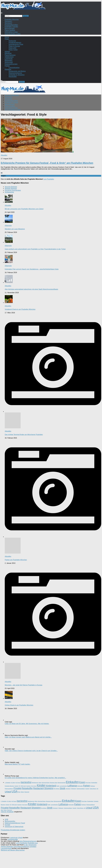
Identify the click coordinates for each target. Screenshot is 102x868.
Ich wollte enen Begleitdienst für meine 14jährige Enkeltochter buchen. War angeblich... (35, 778)
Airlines (7, 51)
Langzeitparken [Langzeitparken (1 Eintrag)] (63, 786)
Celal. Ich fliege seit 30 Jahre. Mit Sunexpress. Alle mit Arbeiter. (27, 724)
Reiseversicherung (15, 73)
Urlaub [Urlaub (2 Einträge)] (8, 792)
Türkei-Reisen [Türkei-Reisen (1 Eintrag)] (93, 789)
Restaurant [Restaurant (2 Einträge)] (39, 788)
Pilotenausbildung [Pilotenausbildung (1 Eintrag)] (9, 789)
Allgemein (8, 226)
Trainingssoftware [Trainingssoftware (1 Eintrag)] (81, 789)
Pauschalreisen (10, 55)
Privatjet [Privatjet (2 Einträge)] (17, 788)
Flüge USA (13, 48)
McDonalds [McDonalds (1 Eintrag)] (80, 786)
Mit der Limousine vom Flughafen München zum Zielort (24, 209)
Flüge (7, 39)
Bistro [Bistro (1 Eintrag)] (40, 783)
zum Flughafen (49, 179)
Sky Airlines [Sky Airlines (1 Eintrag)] (57, 789)
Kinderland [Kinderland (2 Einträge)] (51, 786)
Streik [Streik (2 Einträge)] (62, 788)
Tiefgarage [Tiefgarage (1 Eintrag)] (74, 789)
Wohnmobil (9, 62)
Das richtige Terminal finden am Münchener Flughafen (24, 435)
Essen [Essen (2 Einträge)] (82, 782)
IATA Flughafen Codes (13, 34)
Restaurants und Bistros (17, 71)
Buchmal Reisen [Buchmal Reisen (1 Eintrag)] (46, 783)
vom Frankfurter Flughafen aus (27, 843)
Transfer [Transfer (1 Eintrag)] (87, 789)
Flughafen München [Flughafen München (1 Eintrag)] (9, 786)
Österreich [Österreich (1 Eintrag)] (27, 792)
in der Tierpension (30, 845)
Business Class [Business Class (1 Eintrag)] (54, 783)
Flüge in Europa (14, 46)
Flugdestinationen (15, 43)
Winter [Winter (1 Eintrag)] (22, 792)
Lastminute (9, 59)
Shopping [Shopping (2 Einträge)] (49, 788)
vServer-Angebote (7, 812)
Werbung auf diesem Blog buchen (13, 850)
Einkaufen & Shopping (17, 75)
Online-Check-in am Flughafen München (19, 705)
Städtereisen (9, 57)
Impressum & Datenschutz (14, 827)
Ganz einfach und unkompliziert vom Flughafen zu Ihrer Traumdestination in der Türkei (35, 249)
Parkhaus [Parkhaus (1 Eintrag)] (93, 786)
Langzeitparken (14, 68)
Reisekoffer (13, 77)
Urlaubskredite (13, 839)
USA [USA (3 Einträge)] (15, 791)
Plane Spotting (10, 30)
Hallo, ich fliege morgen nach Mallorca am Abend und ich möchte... (28, 737)
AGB (6, 819)
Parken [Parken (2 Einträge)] (86, 786)
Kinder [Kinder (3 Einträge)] (41, 785)
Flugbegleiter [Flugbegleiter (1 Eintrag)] (94, 783)
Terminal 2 (8, 23)
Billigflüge (8, 53)
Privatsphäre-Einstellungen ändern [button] (13, 830)
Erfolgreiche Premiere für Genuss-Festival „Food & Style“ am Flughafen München (47, 163)
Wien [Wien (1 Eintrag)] (19, 792)
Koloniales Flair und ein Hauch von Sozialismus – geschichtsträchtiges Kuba (32, 269)
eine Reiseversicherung (28, 841)
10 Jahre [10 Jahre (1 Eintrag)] (13, 783)
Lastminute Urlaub (16, 838)
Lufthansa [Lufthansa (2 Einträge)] (72, 786)
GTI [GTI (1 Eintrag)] (20, 786)
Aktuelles (4, 155)
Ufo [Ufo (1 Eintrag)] (97, 789)
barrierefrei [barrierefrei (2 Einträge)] (26, 782)
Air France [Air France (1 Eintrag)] (18, 783)
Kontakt (7, 825)
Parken (7, 66)
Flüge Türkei (13, 50)
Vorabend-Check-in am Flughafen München (20, 309)
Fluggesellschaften (11, 25)
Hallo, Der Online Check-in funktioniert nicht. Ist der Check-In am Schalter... (31, 751)
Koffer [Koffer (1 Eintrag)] (58, 786)
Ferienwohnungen (11, 64)
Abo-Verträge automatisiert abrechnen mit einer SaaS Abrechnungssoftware (31, 289)
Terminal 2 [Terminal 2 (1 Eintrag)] (68, 789)
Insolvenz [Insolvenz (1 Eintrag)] (28, 786)
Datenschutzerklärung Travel (15, 823)
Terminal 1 (8, 21)
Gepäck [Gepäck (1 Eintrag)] (16, 786)
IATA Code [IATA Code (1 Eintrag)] (23, 786)
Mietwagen (9, 60)
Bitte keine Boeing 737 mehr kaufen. (18, 764)
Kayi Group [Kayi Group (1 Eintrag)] (34, 786)
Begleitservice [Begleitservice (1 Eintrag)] (35, 783)
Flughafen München (12, 19)
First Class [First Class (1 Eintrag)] (88, 783)
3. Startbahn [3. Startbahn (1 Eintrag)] (8, 783)
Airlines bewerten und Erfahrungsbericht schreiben (19, 847)
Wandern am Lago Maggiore (15, 229)
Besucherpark (10, 28)
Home (7, 37)
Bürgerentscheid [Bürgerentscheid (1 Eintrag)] (62, 783)
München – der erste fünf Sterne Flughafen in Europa (23, 685)
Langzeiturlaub (6, 848)
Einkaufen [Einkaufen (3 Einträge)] (72, 782)
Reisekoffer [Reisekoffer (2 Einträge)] (27, 788)
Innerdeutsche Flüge (16, 44)
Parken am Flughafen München (16, 560)
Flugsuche (12, 41)
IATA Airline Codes (11, 32)
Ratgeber (8, 69)
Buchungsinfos (10, 821)
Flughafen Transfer (11, 27)
